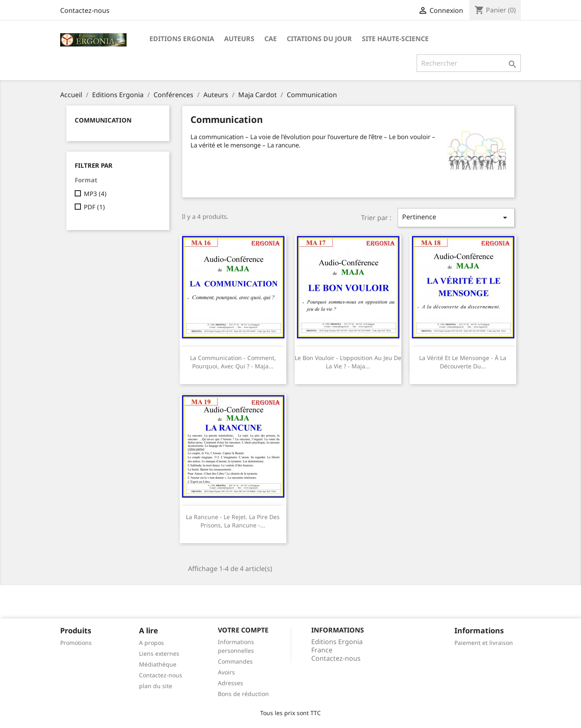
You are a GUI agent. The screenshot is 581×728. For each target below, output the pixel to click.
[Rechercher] (469, 63)
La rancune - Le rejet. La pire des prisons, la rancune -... (233, 521)
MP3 (95, 194)
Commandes (235, 661)
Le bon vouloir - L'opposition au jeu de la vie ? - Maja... (348, 362)
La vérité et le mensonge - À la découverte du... (463, 362)
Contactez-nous (85, 10)
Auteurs (239, 39)
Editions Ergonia (182, 39)
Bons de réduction (243, 694)
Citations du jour (319, 39)
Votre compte (243, 630)
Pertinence (456, 217)
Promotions (76, 643)
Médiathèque (158, 664)
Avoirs (226, 672)
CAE (271, 39)
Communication (103, 120)
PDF (94, 207)
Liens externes (159, 653)
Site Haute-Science (395, 39)
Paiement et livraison (484, 643)
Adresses (231, 683)
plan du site (156, 686)
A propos (151, 643)
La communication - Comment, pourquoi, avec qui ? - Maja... (233, 362)
